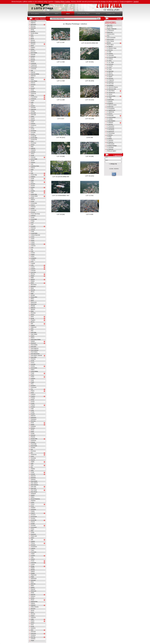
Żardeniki (33, 639)
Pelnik (32, 380)
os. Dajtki (109, 52)
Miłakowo (33, 308)
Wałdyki (33, 568)
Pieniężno (33, 386)
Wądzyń (33, 571)
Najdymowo (34, 327)
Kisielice (33, 191)
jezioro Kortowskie (111, 38)
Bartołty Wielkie (35, 33)
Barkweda (33, 28)
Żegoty (33, 641)
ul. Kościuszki (110, 116)
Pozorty (33, 402)
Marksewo (33, 286)
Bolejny (33, 49)
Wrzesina (33, 609)
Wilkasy (33, 587)
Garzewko (33, 108)
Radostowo (34, 417)
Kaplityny (33, 177)
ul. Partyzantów (111, 126)
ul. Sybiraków (110, 140)
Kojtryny (33, 205)
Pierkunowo (34, 387)
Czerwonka (34, 69)
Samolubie (33, 458)
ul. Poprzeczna (110, 131)
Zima (108, 36)
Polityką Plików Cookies (62, 2)
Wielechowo (34, 579)
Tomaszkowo (34, 547)
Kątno (32, 182)
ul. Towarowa (110, 142)
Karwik (32, 178)
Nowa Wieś (34, 347)
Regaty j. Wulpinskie (112, 29)
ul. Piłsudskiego (111, 130)
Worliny (33, 598)
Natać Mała (34, 332)
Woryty (33, 600)
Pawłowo (33, 378)
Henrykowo (34, 143)
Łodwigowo (34, 258)
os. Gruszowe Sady (112, 57)
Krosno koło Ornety (35, 214)
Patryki (33, 377)
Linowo (33, 237)
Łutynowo (33, 271)
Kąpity (32, 180)
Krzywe (33, 217)
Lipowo (33, 240)
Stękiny (33, 497)
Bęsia (32, 37)
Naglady (33, 325)
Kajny (32, 170)
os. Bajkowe (110, 46)
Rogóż (32, 432)
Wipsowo (33, 589)
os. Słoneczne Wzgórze (112, 87)
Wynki (32, 612)
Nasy (32, 331)
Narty (32, 329)
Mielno (32, 299)
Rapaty (33, 425)
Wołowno (33, 596)
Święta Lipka (34, 536)
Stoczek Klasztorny (35, 499)
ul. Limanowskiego (111, 117)
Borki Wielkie (34, 53)
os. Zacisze (110, 94)
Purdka (33, 412)
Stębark (33, 495)
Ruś (32, 449)
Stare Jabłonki (34, 483)
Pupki (32, 409)
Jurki (32, 164)
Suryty (32, 506)
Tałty (32, 540)
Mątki (32, 294)
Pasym (33, 375)
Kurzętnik (33, 226)
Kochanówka (34, 203)
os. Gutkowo (110, 59)
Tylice (32, 557)
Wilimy (32, 586)
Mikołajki (33, 306)
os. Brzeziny (110, 50)
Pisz (32, 389)
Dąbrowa (33, 72)
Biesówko (33, 42)
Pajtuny (33, 370)
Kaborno (33, 168)
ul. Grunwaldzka (111, 108)
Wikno (32, 582)
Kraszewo (33, 207)
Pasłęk (32, 373)
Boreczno (33, 51)
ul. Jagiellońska (111, 112)
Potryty (33, 400)
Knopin (33, 201)
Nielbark (33, 341)
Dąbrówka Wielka (35, 74)
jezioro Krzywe (110, 39)
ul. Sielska (109, 139)
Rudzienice (33, 440)
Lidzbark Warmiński (35, 235)
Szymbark (33, 525)
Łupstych (33, 269)
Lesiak (32, 232)
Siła (32, 467)
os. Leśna (109, 68)
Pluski (32, 393)
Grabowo (33, 124)
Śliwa (32, 531)
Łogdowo (33, 260)
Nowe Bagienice (35, 348)
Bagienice (33, 23)
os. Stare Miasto (111, 91)
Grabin (32, 122)
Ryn (32, 453)
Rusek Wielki (34, 446)
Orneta (33, 361)
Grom (32, 127)
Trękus (32, 550)
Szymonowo (34, 527)
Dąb (32, 70)
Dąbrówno (33, 76)
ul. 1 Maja (109, 98)
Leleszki (33, 230)
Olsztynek (33, 359)
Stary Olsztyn (34, 492)
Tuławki (33, 554)
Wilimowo (33, 584)
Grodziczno (34, 125)
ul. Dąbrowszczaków (112, 105)
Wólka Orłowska (35, 607)
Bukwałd (33, 60)
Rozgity (33, 433)
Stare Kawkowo (35, 485)
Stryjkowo (33, 501)
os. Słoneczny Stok (111, 89)
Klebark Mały (34, 194)
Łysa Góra (33, 272)
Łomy (32, 262)
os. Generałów (110, 55)
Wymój (32, 610)
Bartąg (32, 30)
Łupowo (33, 267)
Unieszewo (33, 563)
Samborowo (34, 455)
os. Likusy (109, 70)
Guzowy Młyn (34, 138)
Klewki (32, 198)
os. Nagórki (110, 77)
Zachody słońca (111, 34)
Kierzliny (33, 186)
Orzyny (33, 363)
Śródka (33, 533)
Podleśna (33, 394)
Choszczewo (34, 67)
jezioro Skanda (110, 41)
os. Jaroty (109, 61)
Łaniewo (33, 253)
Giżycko (33, 118)
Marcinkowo (34, 285)
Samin (32, 456)
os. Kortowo (110, 66)
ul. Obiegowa (110, 123)
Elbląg (32, 95)
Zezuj (32, 625)
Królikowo (33, 216)
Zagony (33, 616)
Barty (32, 35)
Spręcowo (33, 476)
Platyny (33, 391)
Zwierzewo (33, 633)
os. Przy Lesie (110, 84)
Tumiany (33, 556)
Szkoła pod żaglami (112, 151)
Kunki (32, 223)
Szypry (33, 529)
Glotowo (33, 120)
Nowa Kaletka (34, 345)
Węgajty (33, 573)
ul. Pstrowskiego (111, 133)
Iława (32, 147)
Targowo (33, 541)
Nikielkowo (33, 343)
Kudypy (33, 221)
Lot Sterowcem (110, 31)
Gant (32, 104)
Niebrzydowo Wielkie (36, 340)
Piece (32, 384)
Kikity (32, 189)
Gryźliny (33, 134)
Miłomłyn (33, 309)
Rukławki (33, 442)
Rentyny (33, 428)
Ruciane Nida (34, 439)
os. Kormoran (110, 64)
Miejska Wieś (34, 297)
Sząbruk (33, 513)
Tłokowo (33, 543)
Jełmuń (33, 154)
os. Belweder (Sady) (112, 48)
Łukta (32, 265)
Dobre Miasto (34, 81)
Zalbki (32, 619)
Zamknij (136, 2)
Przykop (33, 407)
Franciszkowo (34, 97)
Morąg (32, 318)
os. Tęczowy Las (111, 93)
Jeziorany (33, 157)
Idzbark (33, 145)
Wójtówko (33, 605)
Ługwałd (33, 263)
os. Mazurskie (110, 71)
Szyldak (33, 524)
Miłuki (32, 311)
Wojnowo (33, 594)
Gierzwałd (33, 113)
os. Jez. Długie (110, 62)
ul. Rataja (109, 137)
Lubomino (33, 246)
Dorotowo (33, 85)
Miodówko (33, 313)
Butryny (33, 62)
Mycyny (33, 322)
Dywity (32, 90)
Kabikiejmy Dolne (35, 166)
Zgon (32, 630)
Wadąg (33, 566)
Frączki (33, 101)
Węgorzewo (34, 575)
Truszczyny (34, 552)
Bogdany (33, 47)
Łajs (32, 249)
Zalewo (33, 623)
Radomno (33, 416)
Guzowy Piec (34, 139)
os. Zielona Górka (111, 96)
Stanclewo (33, 478)
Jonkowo (33, 163)
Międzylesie (34, 304)
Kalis (32, 173)
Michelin (109, 43)
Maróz (32, 288)
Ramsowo (33, 421)
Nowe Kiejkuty (34, 352)
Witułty (32, 593)
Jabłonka (33, 148)
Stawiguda (33, 494)
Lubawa (33, 244)
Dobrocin (33, 83)
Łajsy (32, 251)
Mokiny (33, 315)
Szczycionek (34, 517)
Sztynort (33, 522)
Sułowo (33, 504)
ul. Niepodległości (111, 121)
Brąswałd (33, 55)
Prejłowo (33, 405)
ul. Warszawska (111, 144)
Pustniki (33, 414)
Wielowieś (33, 580)
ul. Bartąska (110, 101)
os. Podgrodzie (110, 80)
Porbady (33, 398)
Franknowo (33, 99)
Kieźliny (33, 187)
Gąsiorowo (33, 109)
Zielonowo (33, 632)
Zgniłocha (33, 628)
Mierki (32, 301)
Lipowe (33, 239)
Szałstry (33, 511)
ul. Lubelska (110, 119)
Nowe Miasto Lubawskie (37, 355)
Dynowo (33, 88)
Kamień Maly (34, 175)
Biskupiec (33, 44)
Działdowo (33, 92)
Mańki (32, 283)
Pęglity (32, 382)
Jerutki (32, 155)
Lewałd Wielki (34, 233)
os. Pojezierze (110, 82)
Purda (32, 410)
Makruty (33, 279)
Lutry (32, 247)
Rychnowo (33, 451)
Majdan (33, 276)
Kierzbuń (33, 184)
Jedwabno (33, 150)
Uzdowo (33, 564)
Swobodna (33, 510)
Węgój (32, 577)
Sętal (32, 463)
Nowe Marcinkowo (35, 354)
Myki (32, 324)
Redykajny (33, 426)
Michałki (33, 295)
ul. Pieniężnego (111, 128)
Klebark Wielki (34, 196)
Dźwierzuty (33, 93)
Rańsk (32, 423)
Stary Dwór (33, 488)
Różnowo (33, 435)
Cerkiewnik (33, 63)
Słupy (32, 471)
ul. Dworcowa (110, 107)
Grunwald (33, 132)
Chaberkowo (34, 65)
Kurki (32, 224)
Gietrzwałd (33, 115)
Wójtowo (33, 603)
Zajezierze (33, 617)
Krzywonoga (34, 219)
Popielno (33, 396)
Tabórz (32, 538)
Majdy (32, 278)
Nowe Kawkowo (35, 350)
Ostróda (33, 366)
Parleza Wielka (34, 371)
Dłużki (32, 79)
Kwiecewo (33, 228)
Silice (32, 465)
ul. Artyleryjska (110, 100)
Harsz (32, 141)
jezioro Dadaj (34, 159)
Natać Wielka (34, 334)
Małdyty (33, 281)
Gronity (33, 129)
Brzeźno (33, 58)
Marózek (33, 290)
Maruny (33, 292)
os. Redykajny (110, 85)
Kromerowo (34, 210)
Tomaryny (33, 545)
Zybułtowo (33, 635)
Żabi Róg (33, 637)
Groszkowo (34, 131)
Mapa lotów (34, 21)
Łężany (33, 256)
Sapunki (33, 460)
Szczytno (33, 518)
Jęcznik (33, 161)
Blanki (32, 46)
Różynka (33, 437)
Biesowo (33, 40)
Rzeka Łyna (110, 32)
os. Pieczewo (110, 78)
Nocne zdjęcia (110, 45)
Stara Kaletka (34, 481)
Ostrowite (33, 364)
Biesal (32, 39)
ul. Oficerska (110, 124)
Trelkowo (33, 548)
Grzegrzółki (34, 136)
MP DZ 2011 (110, 27)
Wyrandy (33, 614)
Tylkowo (33, 559)
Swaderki (33, 508)
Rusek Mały (34, 444)
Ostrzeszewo (34, 368)
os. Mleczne (110, 73)
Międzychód (34, 302)
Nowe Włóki (34, 357)
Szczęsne (33, 515)
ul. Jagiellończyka (111, 110)
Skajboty (33, 469)
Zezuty (32, 626)
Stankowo (33, 479)
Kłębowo (33, 200)
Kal (32, 171)
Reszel (33, 430)
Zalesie (33, 621)
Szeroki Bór (34, 520)
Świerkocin (33, 534)
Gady (32, 102)
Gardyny (33, 106)
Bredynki (33, 56)
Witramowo (34, 591)
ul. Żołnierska (110, 149)
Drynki (32, 86)
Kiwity (32, 193)
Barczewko (33, 24)
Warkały (33, 570)
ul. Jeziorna (110, 114)
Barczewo (33, 26)
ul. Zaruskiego (110, 147)
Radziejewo (34, 419)
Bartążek (33, 32)
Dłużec (33, 78)
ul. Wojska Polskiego (112, 146)
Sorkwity (33, 474)
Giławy (32, 116)
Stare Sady (33, 486)
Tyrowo (33, 561)
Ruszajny (33, 448)
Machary (33, 274)
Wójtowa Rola (34, 602)
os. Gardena (110, 54)
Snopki (33, 472)
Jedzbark (33, 152)
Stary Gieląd (34, 490)
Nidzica (33, 338)
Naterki (33, 336)
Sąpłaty (33, 462)
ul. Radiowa (110, 135)
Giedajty (33, 111)
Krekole (33, 209)
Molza (32, 317)
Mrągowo (33, 320)
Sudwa (33, 502)
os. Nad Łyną (110, 75)
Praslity (33, 403)
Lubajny (33, 242)
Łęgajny (33, 255)
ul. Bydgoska (110, 103)
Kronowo (33, 212)
